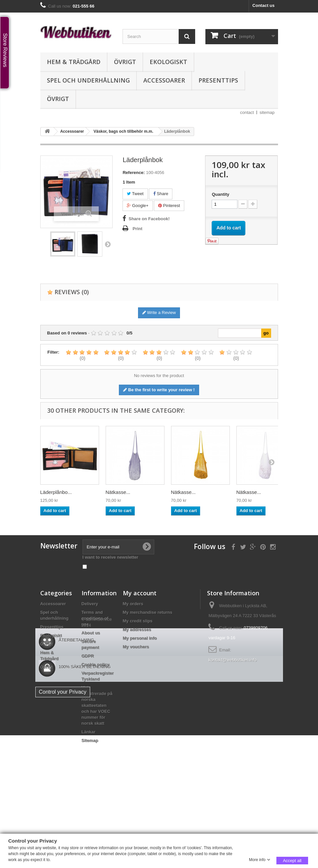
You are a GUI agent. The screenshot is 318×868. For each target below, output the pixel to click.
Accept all (292, 860)
